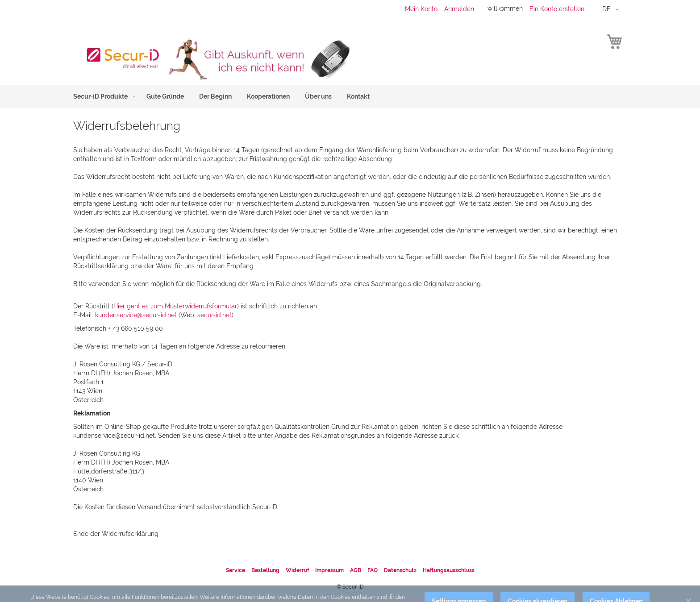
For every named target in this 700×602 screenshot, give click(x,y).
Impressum (329, 570)
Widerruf (297, 570)
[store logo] (212, 59)
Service (235, 570)
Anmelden (459, 9)
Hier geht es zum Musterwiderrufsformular (175, 306)
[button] (612, 9)
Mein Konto (421, 9)
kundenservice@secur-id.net (136, 315)
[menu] (350, 97)
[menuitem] (102, 97)
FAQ (373, 570)
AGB (356, 570)
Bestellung (265, 570)
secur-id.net (215, 315)
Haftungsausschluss (449, 570)
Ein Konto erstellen (557, 9)
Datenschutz (400, 570)
